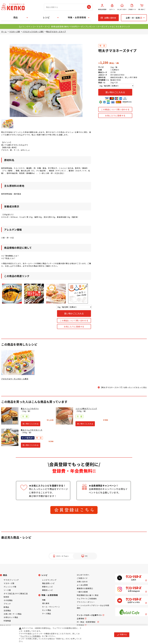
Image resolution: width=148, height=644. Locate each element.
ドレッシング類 (10, 587)
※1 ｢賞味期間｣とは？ (10, 256)
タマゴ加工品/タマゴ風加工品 (16, 593)
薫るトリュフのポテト (30, 409)
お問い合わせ (82, 582)
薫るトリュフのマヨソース (32, 430)
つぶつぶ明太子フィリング (86, 409)
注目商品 (7, 610)
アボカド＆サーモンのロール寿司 (15, 379)
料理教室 (7, 621)
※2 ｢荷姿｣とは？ (8, 258)
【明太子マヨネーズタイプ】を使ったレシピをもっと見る (123, 387)
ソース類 (7, 590)
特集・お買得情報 (77, 17)
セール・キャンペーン (51, 607)
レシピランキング (49, 580)
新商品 (6, 607)
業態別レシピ (47, 590)
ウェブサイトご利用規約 (87, 599)
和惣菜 (6, 597)
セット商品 (47, 610)
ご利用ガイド (132, 7)
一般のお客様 (82, 592)
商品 (16, 17)
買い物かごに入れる (115, 92)
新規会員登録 (102, 7)
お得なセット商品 (11, 617)
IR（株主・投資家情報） (87, 622)
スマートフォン (62, 556)
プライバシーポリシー (86, 602)
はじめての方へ (122, 7)
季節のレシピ (47, 587)
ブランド (7, 604)
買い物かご (142, 7)
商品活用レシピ (48, 583)
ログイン (112, 7)
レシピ (46, 17)
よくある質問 (82, 585)
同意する (122, 635)
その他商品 (8, 600)
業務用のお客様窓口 (85, 588)
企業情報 (80, 618)
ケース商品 (47, 614)
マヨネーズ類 (9, 583)
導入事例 (46, 603)
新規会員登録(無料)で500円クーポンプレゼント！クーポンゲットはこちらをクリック (91, 26)
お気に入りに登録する (115, 115)
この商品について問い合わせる (115, 109)
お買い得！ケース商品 (13, 614)
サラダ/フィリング (11, 580)
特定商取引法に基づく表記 (88, 595)
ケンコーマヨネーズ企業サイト (89, 615)
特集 (44, 600)
